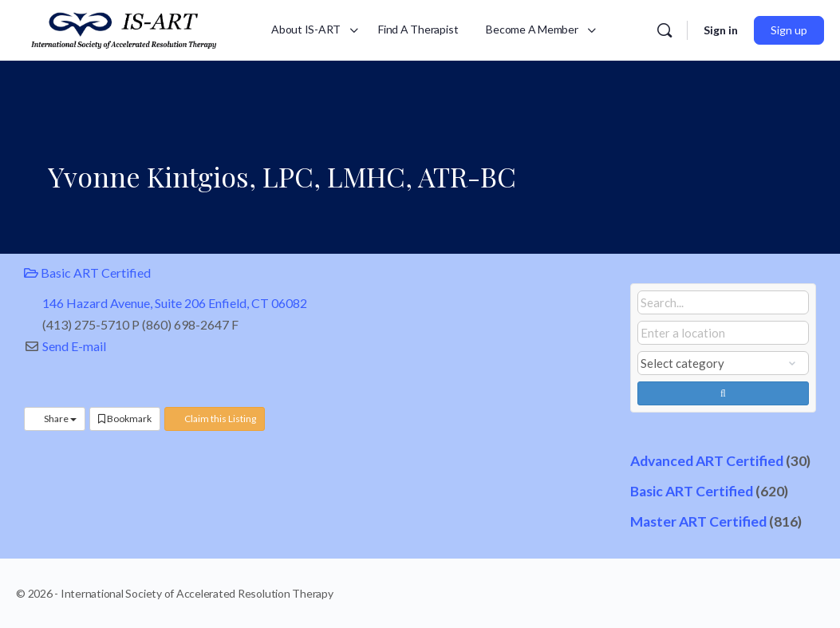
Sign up (789, 30)
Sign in (721, 30)
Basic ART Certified (87, 273)
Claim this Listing (215, 419)
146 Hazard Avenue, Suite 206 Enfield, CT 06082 (175, 303)
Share (55, 419)
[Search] (665, 30)
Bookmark (125, 419)
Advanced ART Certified (707, 461)
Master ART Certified (698, 521)
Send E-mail (74, 346)
